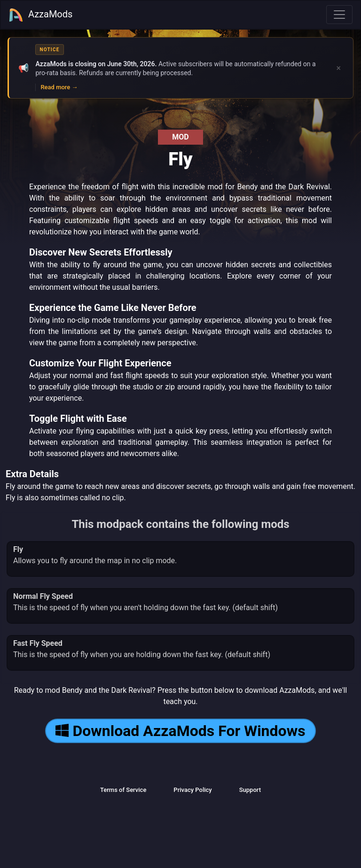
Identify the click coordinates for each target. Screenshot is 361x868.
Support (250, 790)
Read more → (59, 87)
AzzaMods (40, 15)
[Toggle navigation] (339, 15)
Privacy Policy (192, 790)
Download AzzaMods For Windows (180, 731)
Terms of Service (123, 790)
